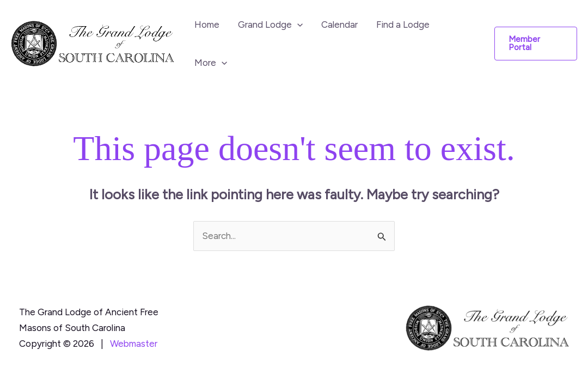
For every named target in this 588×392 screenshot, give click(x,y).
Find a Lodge (403, 24)
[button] (297, 24)
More (211, 63)
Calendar (339, 24)
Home (207, 24)
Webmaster (134, 344)
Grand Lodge (270, 24)
